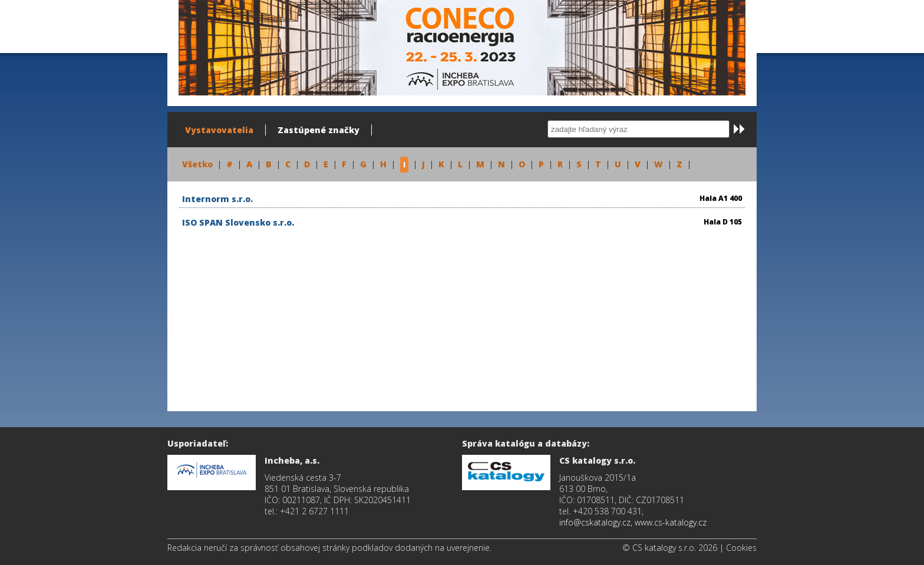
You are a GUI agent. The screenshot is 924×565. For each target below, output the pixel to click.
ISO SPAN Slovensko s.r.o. (238, 222)
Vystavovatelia (219, 130)
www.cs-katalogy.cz (671, 522)
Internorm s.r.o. (217, 199)
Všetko (197, 164)
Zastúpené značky (319, 130)
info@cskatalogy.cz (595, 522)
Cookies (741, 548)
